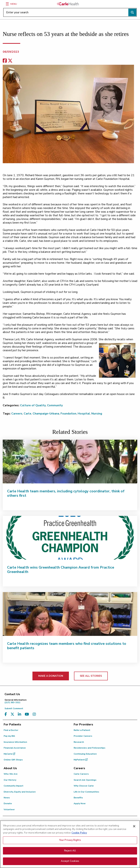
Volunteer (9, 809)
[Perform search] (132, 12)
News (7, 798)
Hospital (84, 414)
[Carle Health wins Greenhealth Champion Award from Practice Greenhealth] (70, 538)
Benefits (78, 798)
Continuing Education (85, 754)
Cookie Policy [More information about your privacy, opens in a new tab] (79, 836)
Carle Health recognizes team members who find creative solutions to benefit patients (67, 646)
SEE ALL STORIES (91, 676)
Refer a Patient (82, 730)
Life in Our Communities (86, 792)
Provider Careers (83, 736)
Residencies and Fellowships (90, 748)
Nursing (97, 414)
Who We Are (11, 774)
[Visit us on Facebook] (6, 714)
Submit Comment (14, 708)
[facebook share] (5, 61)
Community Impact (13, 786)
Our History (10, 780)
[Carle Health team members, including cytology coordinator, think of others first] (70, 462)
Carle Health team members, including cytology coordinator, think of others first (66, 493)
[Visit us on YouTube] (27, 714)
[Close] (134, 829)
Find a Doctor (11, 730)
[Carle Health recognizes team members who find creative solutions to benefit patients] (70, 614)
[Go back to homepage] (68, 4)
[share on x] (10, 61)
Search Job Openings (85, 780)
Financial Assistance (15, 748)
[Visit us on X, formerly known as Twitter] (12, 714)
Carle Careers (81, 774)
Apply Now (80, 803)
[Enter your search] (70, 12)
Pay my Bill (9, 736)
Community (55, 405)
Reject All (70, 853)
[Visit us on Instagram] (34, 714)
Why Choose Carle (84, 786)
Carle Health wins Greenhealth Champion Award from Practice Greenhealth (61, 570)
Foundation (68, 414)
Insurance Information (15, 742)
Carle (28, 414)
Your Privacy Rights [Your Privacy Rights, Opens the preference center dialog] (70, 843)
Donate (8, 803)
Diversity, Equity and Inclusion (20, 792)
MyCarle (9, 754)
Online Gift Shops (13, 760)
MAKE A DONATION (51, 676)
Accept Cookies (70, 864)
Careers (17, 414)
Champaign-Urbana (46, 414)
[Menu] (7, 4)
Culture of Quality (33, 405)
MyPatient (81, 760)
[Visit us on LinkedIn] (20, 714)
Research (79, 742)
